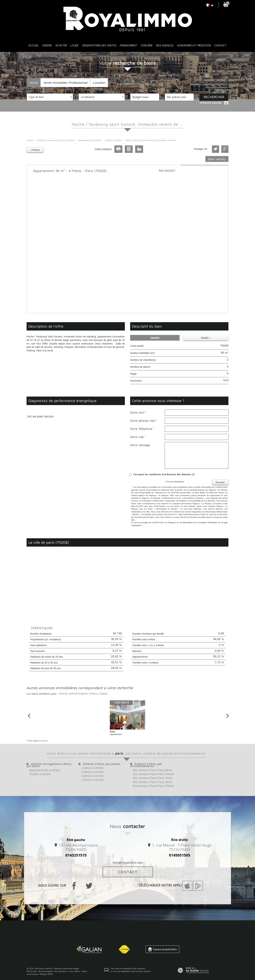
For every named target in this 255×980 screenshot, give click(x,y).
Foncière (147, 45)
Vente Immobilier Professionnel (65, 83)
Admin (77, 971)
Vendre (47, 45)
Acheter (61, 45)
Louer (74, 45)
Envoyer (220, 482)
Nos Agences (165, 45)
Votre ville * (138, 437)
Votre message (140, 445)
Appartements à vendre (90, 140)
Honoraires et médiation (194, 45)
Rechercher (214, 97)
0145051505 (180, 855)
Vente (34, 83)
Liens (71, 971)
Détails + (206, 338)
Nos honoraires (61, 971)
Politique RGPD (46, 974)
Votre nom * (138, 413)
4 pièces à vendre (113, 140)
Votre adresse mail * (144, 421)
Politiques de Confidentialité (180, 523)
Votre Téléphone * (142, 429)
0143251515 (76, 855)
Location (99, 83)
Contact (220, 45)
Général (155, 338)
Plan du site (32, 971)
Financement (129, 45)
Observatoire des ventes (99, 45)
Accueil (34, 45)
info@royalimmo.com (128, 862)
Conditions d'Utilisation (208, 523)
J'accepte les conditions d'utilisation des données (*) (164, 474)
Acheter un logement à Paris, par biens (56, 140)
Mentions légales (45, 971)
